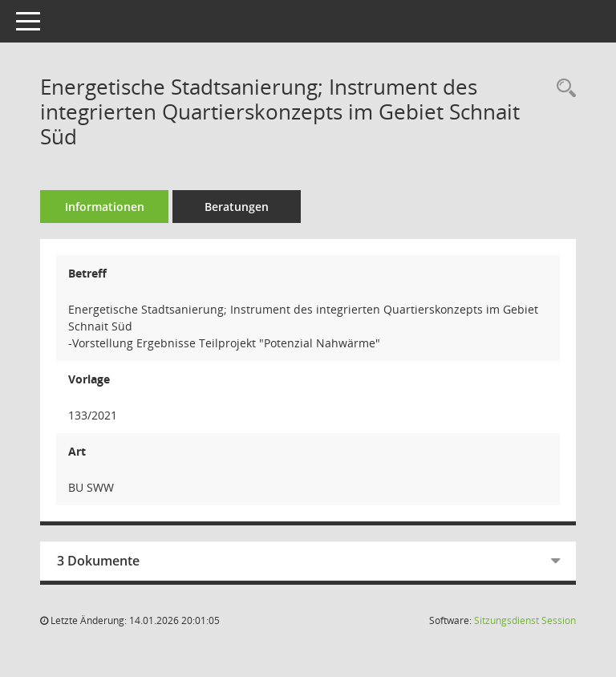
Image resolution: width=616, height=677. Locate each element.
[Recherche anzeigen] (562, 89)
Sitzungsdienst (525, 620)
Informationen (105, 207)
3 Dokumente (98, 561)
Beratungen (237, 207)
